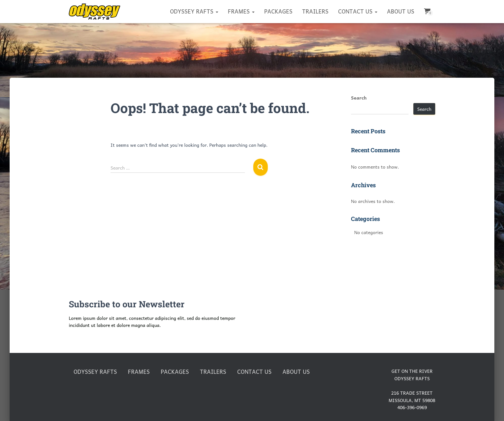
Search (359, 98)
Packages (278, 11)
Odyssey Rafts (194, 11)
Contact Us (358, 11)
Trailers (315, 11)
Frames (241, 11)
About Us (401, 11)
